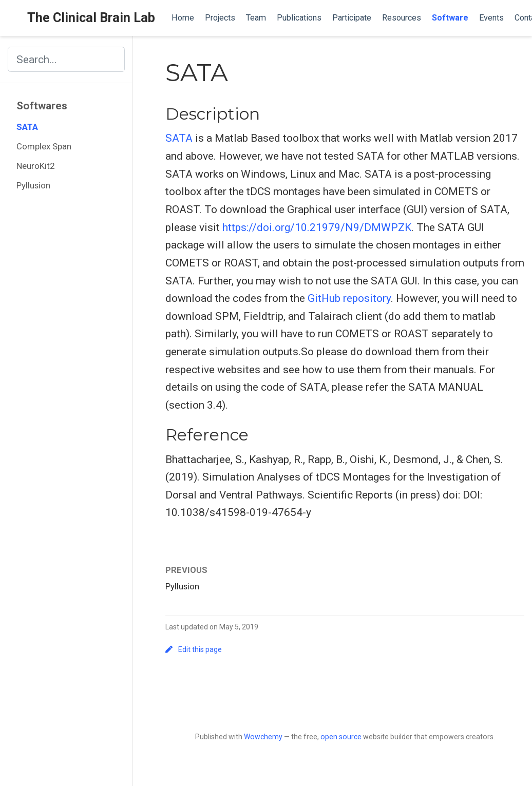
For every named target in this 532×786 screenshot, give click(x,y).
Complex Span (44, 146)
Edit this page (194, 649)
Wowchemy (263, 737)
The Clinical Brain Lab (91, 18)
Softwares (42, 106)
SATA (27, 127)
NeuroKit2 (35, 166)
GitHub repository (349, 298)
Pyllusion (33, 185)
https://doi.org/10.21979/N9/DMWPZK (317, 227)
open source (341, 737)
